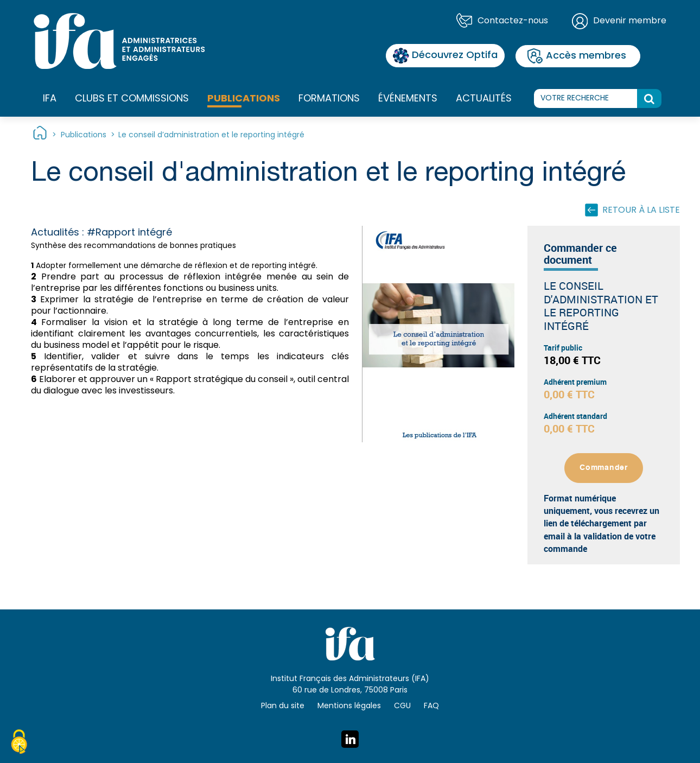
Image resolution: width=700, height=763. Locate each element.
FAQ (431, 706)
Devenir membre (630, 21)
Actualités (484, 99)
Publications (244, 99)
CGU (402, 706)
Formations (329, 99)
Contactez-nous (513, 21)
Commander (603, 468)
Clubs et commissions (132, 99)
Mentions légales (349, 706)
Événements (408, 99)
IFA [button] (50, 99)
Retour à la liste (641, 211)
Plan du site (283, 706)
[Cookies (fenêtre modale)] (19, 743)
